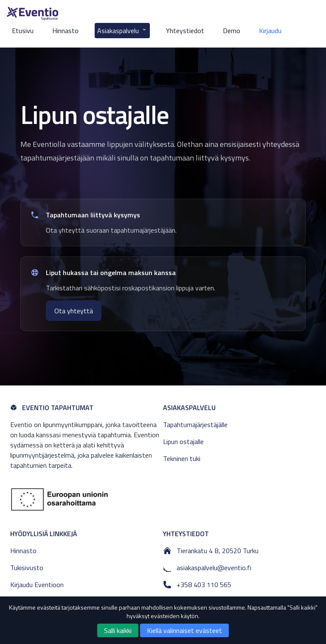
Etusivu (23, 31)
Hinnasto (65, 31)
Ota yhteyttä (74, 311)
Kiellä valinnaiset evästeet (184, 630)
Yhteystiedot (185, 31)
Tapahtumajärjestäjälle (195, 425)
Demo (232, 31)
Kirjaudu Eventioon (37, 585)
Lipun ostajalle (183, 442)
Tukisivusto (27, 568)
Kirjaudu (270, 31)
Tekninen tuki (182, 458)
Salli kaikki (118, 630)
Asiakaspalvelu (122, 31)
